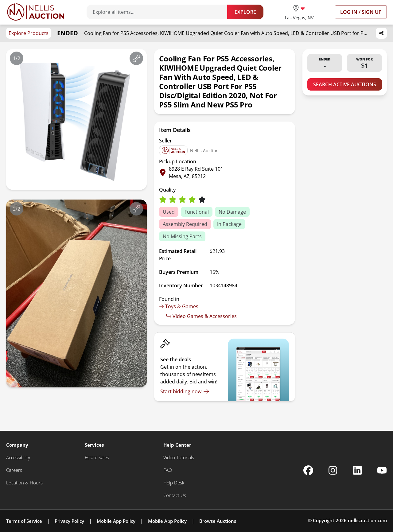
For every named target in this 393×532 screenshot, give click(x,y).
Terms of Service (24, 521)
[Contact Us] (175, 495)
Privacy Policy (69, 521)
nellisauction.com (367, 520)
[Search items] (160, 12)
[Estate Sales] (97, 458)
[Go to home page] (36, 12)
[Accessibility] (18, 458)
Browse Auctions (218, 521)
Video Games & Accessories (202, 316)
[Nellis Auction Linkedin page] (357, 470)
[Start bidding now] (185, 391)
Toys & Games (179, 306)
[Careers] (14, 470)
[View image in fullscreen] (136, 58)
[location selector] (299, 12)
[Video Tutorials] (179, 458)
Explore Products (29, 33)
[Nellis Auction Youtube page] (382, 470)
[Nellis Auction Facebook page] (308, 470)
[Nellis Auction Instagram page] (333, 470)
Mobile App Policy (116, 521)
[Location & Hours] (24, 483)
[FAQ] (168, 470)
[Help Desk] (174, 483)
